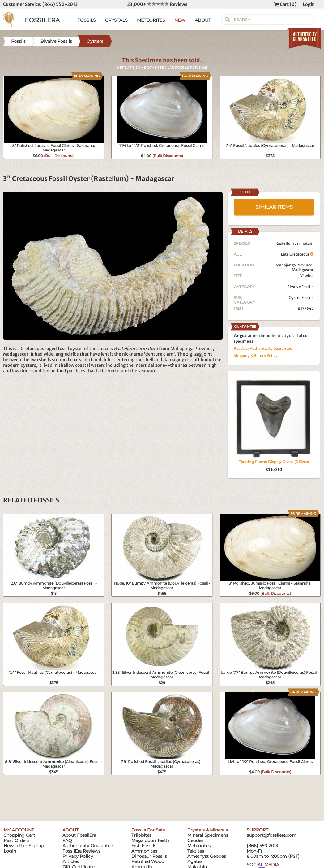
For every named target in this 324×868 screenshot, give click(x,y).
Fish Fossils (144, 846)
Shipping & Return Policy (256, 355)
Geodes (195, 840)
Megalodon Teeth (150, 840)
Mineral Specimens (208, 835)
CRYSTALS (116, 20)
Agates (195, 861)
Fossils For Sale (148, 830)
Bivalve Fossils (300, 287)
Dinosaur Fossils (149, 856)
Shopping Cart (19, 835)
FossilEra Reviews (81, 851)
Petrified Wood (148, 861)
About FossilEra (79, 835)
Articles (71, 861)
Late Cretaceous (297, 254)
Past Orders (17, 840)
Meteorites (199, 846)
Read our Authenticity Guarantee (263, 348)
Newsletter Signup (24, 846)
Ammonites (144, 851)
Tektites (196, 851)
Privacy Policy (78, 856)
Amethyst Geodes (207, 856)
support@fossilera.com (272, 835)
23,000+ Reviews (157, 4)
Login (309, 4)
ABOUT (203, 20)
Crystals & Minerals (208, 830)
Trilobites (141, 835)
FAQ (67, 840)
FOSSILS (87, 20)
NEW (180, 20)
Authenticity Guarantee (88, 846)
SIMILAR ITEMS (274, 207)
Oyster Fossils (301, 298)
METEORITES (151, 20)
